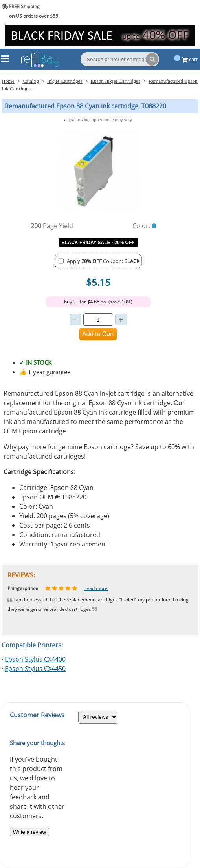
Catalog (30, 81)
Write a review (29, 832)
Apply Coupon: (103, 261)
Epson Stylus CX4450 (35, 669)
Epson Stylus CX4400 (35, 659)
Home (8, 81)
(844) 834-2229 (178, 11)
